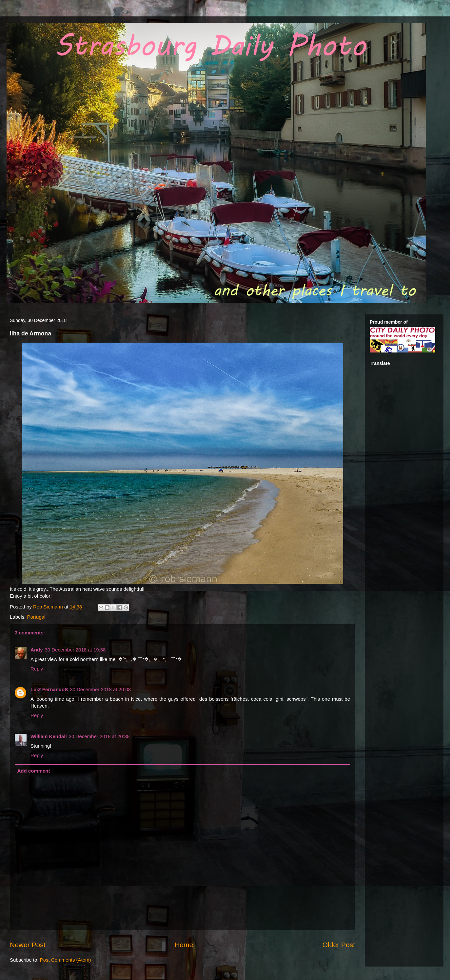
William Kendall (49, 736)
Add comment (34, 771)
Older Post (339, 945)
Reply (37, 669)
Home (184, 945)
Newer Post (28, 945)
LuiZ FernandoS (49, 689)
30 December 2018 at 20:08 (100, 689)
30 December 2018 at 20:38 (99, 736)
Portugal (36, 617)
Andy (37, 650)
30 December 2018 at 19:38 (75, 650)
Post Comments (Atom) (66, 960)
